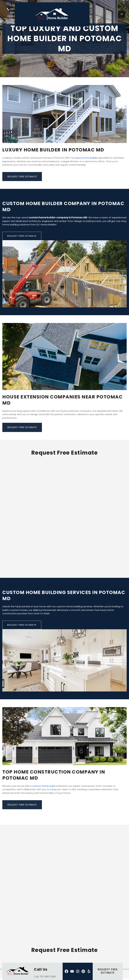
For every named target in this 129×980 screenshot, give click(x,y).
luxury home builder (87, 158)
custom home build (44, 786)
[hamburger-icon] (122, 14)
